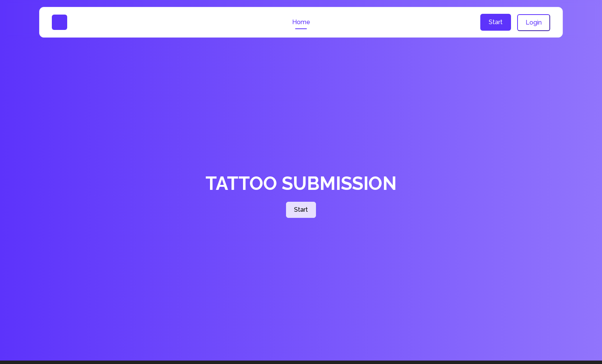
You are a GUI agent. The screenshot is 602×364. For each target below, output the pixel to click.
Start (496, 22)
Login (534, 22)
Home (301, 22)
